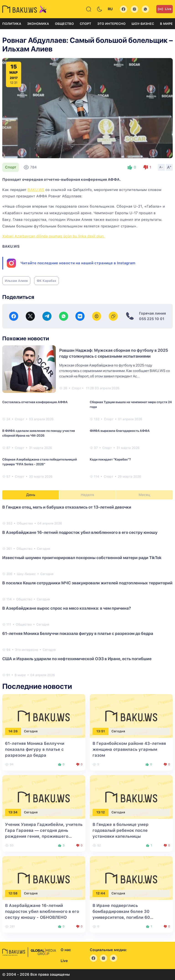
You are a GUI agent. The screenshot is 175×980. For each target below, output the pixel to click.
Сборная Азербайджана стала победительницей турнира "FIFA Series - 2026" (40, 462)
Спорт (85, 24)
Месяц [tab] (144, 495)
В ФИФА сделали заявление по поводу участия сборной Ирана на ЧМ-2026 (39, 433)
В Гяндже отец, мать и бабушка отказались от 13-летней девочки (67, 507)
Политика (12, 24)
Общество (64, 24)
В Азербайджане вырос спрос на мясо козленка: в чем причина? (67, 608)
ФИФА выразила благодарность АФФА (120, 431)
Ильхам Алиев (16, 281)
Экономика (38, 24)
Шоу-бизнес (143, 24)
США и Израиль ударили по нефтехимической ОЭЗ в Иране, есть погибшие (77, 659)
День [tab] (31, 495)
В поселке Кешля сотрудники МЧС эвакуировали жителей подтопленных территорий (87, 583)
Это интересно (111, 24)
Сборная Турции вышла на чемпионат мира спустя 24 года (131, 404)
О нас (66, 950)
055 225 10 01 (152, 319)
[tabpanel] (87, 591)
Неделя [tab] (87, 495)
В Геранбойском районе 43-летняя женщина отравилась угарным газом (129, 749)
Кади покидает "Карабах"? (110, 459)
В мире (166, 24)
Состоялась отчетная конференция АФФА (35, 402)
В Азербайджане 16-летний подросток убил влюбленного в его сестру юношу (80, 532)
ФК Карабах (46, 281)
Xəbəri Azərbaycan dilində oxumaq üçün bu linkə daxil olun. (53, 236)
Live (165, 9)
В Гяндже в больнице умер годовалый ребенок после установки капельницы (121, 830)
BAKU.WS (36, 190)
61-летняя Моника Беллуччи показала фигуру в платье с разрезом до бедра (78, 633)
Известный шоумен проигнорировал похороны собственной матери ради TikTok (82, 558)
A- (161, 167)
